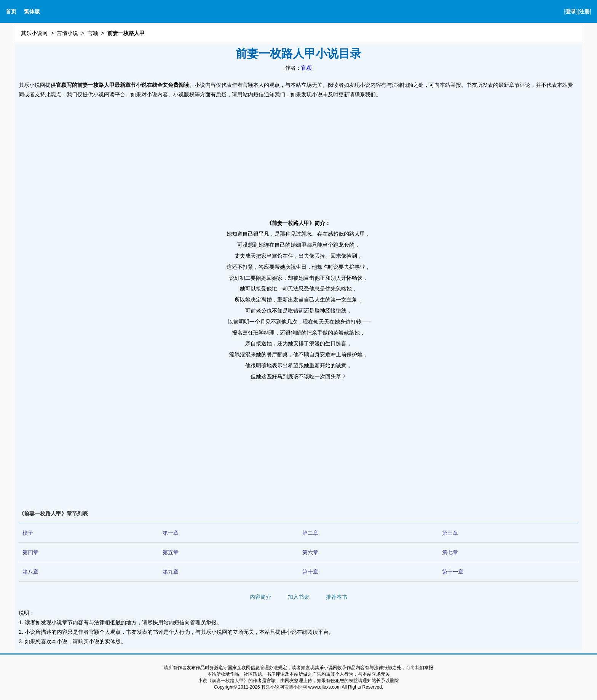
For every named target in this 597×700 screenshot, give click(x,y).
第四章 (30, 552)
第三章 (450, 533)
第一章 (171, 533)
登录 (571, 11)
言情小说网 (295, 687)
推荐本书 (337, 597)
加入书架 (298, 597)
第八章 (30, 572)
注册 (584, 11)
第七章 (450, 552)
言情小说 (67, 33)
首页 (11, 11)
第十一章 (453, 572)
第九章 (171, 572)
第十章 (310, 572)
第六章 (310, 552)
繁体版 (32, 11)
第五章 (171, 552)
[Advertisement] (298, 157)
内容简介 (260, 597)
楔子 (28, 533)
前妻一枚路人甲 (228, 681)
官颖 (93, 33)
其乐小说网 (34, 33)
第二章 (310, 533)
